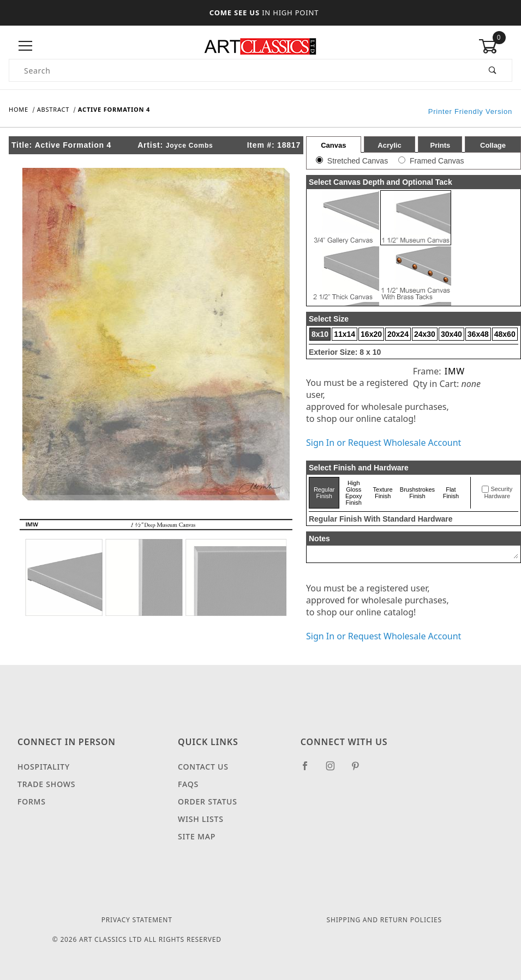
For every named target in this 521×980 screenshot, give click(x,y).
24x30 (425, 334)
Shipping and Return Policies (384, 920)
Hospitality (44, 767)
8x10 (320, 334)
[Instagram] (335, 770)
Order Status (208, 801)
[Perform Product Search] (493, 70)
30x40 (451, 334)
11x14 (345, 334)
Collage (493, 145)
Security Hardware (498, 493)
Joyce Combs (190, 146)
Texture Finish (383, 493)
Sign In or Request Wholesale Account (384, 443)
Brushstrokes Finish (417, 493)
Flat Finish (451, 493)
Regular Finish (324, 493)
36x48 (478, 334)
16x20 (371, 334)
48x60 (505, 334)
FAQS (188, 784)
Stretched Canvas (358, 161)
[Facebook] (310, 770)
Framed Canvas (437, 161)
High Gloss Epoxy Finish (354, 493)
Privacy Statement (137, 920)
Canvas (333, 145)
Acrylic (389, 145)
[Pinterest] (360, 770)
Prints (440, 145)
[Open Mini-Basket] (495, 46)
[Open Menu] (26, 46)
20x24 (398, 334)
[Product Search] (242, 70)
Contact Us (203, 767)
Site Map (197, 836)
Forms (32, 801)
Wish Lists (201, 819)
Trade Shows (46, 784)
